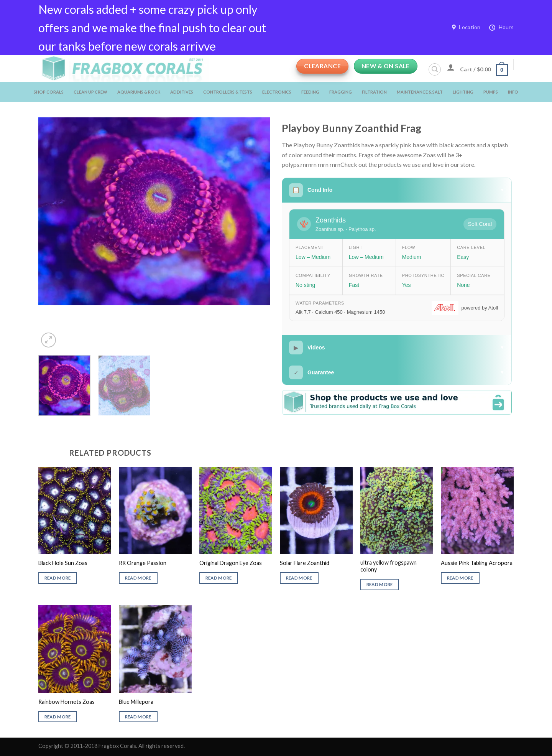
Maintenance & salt (420, 92)
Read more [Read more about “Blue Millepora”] (138, 717)
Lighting (463, 92)
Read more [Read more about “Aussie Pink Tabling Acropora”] (460, 578)
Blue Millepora (136, 702)
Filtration (374, 92)
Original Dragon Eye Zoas (231, 563)
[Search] (435, 69)
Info (513, 92)
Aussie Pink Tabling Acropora (477, 563)
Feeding (310, 92)
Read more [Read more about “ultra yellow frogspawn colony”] (380, 584)
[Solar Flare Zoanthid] (316, 511)
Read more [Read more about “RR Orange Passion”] (138, 578)
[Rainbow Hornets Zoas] (75, 649)
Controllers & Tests (228, 92)
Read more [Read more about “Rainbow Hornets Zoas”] (58, 717)
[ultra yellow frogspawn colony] (397, 511)
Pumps (491, 92)
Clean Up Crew (90, 92)
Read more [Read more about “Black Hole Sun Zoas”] (58, 578)
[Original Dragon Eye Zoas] (236, 511)
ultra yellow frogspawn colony (389, 566)
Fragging (341, 92)
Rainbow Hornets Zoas (67, 702)
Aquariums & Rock (139, 92)
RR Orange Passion (143, 563)
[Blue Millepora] (155, 649)
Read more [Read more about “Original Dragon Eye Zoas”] (219, 578)
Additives (182, 92)
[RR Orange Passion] (155, 511)
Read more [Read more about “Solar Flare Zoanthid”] (299, 578)
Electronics (277, 92)
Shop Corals (49, 92)
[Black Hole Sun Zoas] (75, 511)
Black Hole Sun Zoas (63, 563)
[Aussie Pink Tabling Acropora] (477, 511)
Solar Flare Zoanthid (305, 563)
